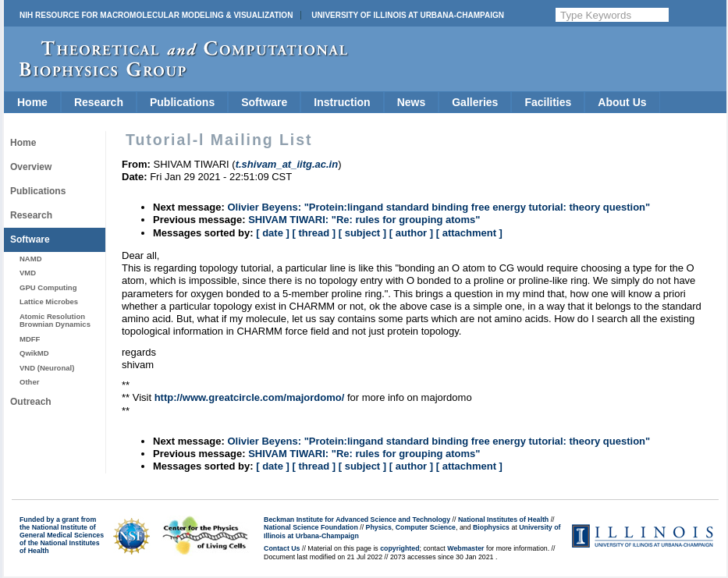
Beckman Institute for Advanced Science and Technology (357, 519)
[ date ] (273, 233)
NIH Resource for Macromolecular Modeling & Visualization (156, 15)
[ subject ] (362, 233)
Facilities (548, 102)
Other (29, 382)
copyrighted (400, 548)
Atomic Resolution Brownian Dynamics (55, 320)
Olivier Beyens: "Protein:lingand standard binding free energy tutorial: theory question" (439, 207)
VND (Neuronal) (47, 368)
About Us (622, 102)
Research (99, 102)
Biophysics (491, 527)
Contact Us (282, 548)
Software (264, 102)
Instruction (342, 102)
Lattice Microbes (49, 301)
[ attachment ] (469, 233)
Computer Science (426, 527)
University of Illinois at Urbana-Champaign (408, 15)
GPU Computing (48, 287)
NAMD (31, 259)
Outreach (31, 402)
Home (32, 102)
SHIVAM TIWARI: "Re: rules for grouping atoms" (364, 220)
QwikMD (34, 353)
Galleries (475, 102)
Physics (379, 527)
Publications (182, 102)
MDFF (30, 339)
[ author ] (411, 233)
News (412, 102)
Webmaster (465, 548)
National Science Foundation (311, 527)
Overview (31, 167)
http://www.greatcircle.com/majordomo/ (250, 397)
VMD (28, 273)
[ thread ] (314, 233)
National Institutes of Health (503, 519)
